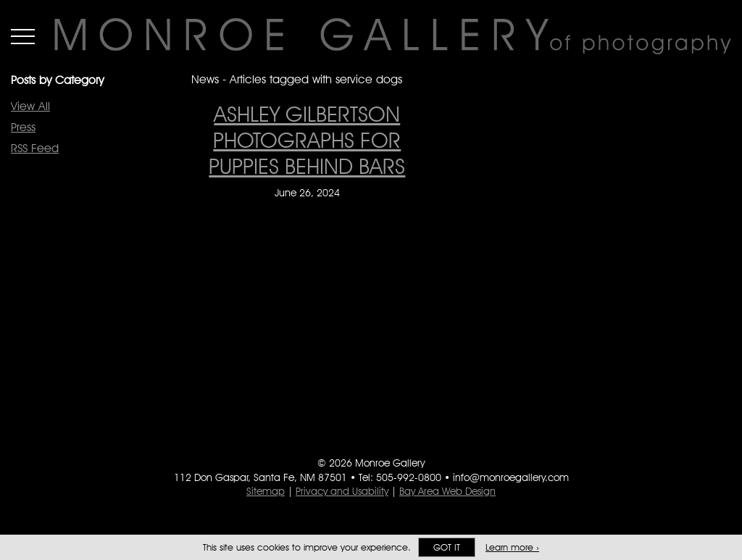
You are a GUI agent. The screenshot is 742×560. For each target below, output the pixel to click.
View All (30, 106)
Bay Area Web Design (447, 491)
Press (23, 127)
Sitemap (266, 491)
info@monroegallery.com (511, 477)
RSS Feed (35, 148)
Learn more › (512, 547)
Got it (447, 547)
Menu (23, 36)
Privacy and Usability (342, 491)
